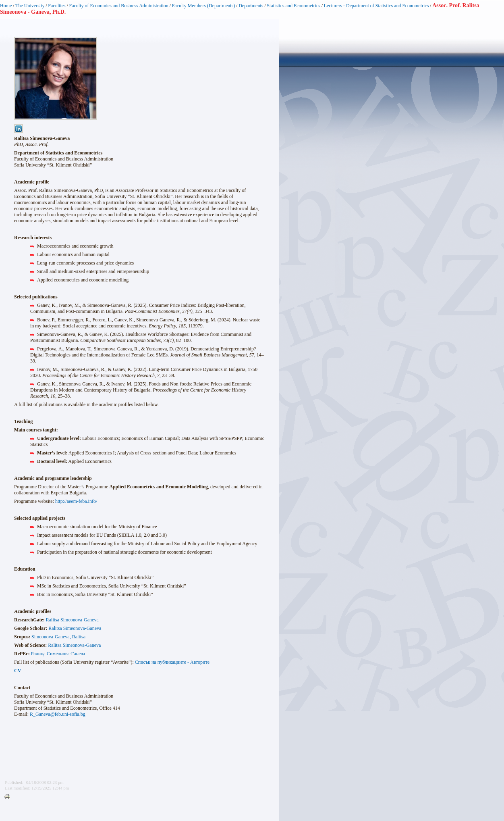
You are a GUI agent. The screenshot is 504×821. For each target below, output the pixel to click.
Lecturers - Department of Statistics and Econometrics (376, 6)
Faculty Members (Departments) (204, 6)
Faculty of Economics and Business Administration (119, 6)
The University (30, 6)
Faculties (57, 6)
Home (6, 6)
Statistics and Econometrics (293, 6)
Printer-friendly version (9, 797)
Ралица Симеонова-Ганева (58, 654)
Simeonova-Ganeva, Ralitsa (58, 637)
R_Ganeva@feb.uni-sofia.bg (58, 714)
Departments (251, 6)
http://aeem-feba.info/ (76, 501)
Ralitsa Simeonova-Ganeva (72, 620)
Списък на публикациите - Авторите (172, 662)
